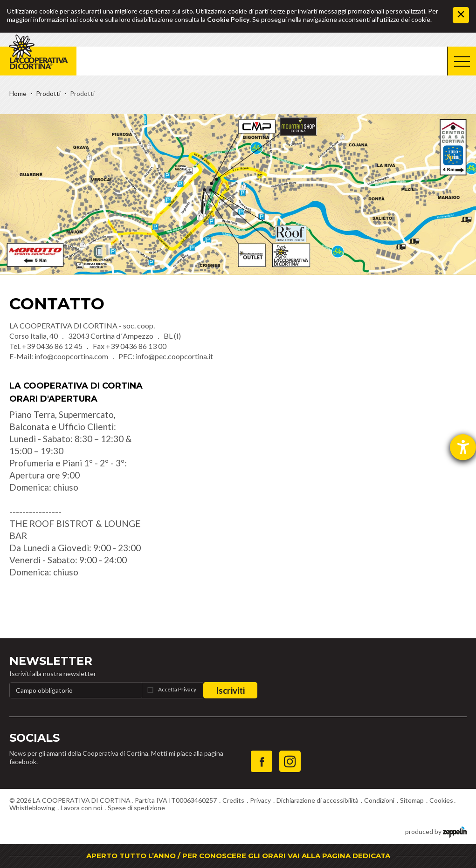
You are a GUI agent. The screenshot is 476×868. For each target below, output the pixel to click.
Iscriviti (230, 690)
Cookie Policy (228, 19)
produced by (436, 831)
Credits (233, 800)
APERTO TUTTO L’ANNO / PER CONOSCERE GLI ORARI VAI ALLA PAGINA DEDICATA (238, 856)
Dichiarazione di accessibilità (317, 800)
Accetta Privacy (177, 689)
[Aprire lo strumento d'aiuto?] (463, 447)
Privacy (260, 800)
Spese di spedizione (136, 808)
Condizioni (379, 800)
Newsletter (51, 661)
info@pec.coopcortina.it (174, 356)
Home (18, 93)
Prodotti (48, 93)
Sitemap (412, 800)
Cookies (441, 800)
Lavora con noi (81, 808)
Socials (34, 738)
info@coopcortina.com (71, 356)
